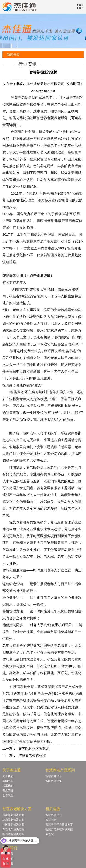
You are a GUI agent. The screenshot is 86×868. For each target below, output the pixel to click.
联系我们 (8, 786)
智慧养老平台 (54, 776)
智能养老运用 (13, 276)
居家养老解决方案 (13, 815)
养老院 (50, 834)
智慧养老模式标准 (32, 755)
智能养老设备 (54, 781)
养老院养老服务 (56, 118)
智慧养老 (51, 820)
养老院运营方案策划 (34, 749)
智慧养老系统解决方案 (59, 829)
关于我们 (8, 776)
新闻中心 (8, 781)
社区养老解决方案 (13, 825)
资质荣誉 (8, 791)
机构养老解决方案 (13, 820)
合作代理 (8, 795)
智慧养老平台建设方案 (59, 825)
